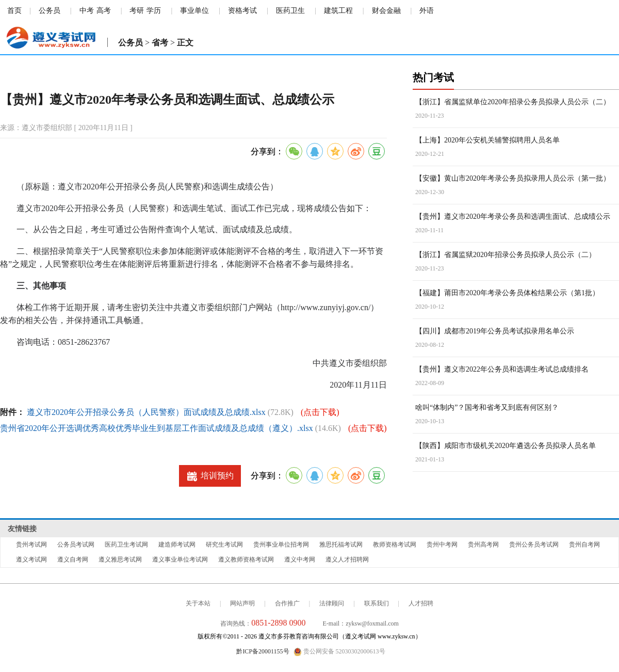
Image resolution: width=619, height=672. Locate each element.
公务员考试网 (76, 545)
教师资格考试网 (395, 545)
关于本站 (198, 603)
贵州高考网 (483, 545)
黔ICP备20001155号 (263, 651)
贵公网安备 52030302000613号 (339, 652)
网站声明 (242, 603)
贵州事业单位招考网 (281, 545)
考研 (137, 11)
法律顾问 (332, 603)
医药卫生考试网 (126, 545)
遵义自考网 (73, 559)
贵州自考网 (584, 545)
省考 (160, 43)
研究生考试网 (224, 545)
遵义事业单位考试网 (180, 559)
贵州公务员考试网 (534, 545)
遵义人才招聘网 (347, 559)
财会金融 (386, 11)
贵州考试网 (31, 545)
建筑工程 (338, 11)
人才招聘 (421, 603)
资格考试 (242, 11)
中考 (87, 11)
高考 (104, 11)
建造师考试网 (177, 545)
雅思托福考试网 (341, 545)
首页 (14, 11)
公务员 (50, 11)
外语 (427, 11)
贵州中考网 (442, 545)
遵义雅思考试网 (120, 559)
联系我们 (377, 603)
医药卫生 (290, 11)
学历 (154, 11)
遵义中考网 (300, 559)
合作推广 (287, 603)
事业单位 (194, 11)
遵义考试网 (31, 559)
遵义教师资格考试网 (246, 559)
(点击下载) (320, 412)
